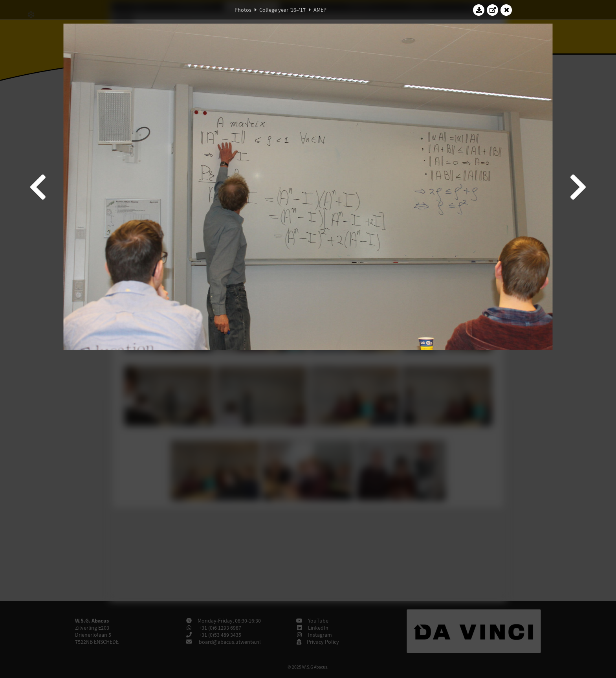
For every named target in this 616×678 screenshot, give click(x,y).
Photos (243, 10)
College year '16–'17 (282, 10)
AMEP (320, 10)
